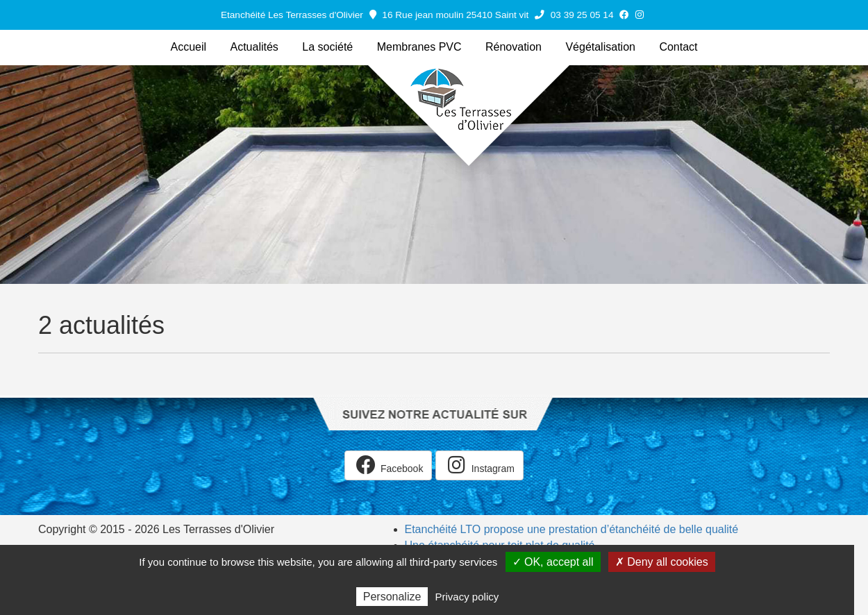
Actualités (254, 47)
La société (327, 47)
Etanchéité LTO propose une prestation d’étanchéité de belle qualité (572, 529)
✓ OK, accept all (553, 562)
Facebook (388, 465)
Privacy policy (467, 597)
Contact (678, 47)
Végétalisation (600, 47)
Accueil (188, 47)
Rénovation (514, 47)
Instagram (479, 465)
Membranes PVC (419, 47)
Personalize (392, 597)
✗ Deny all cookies (662, 562)
